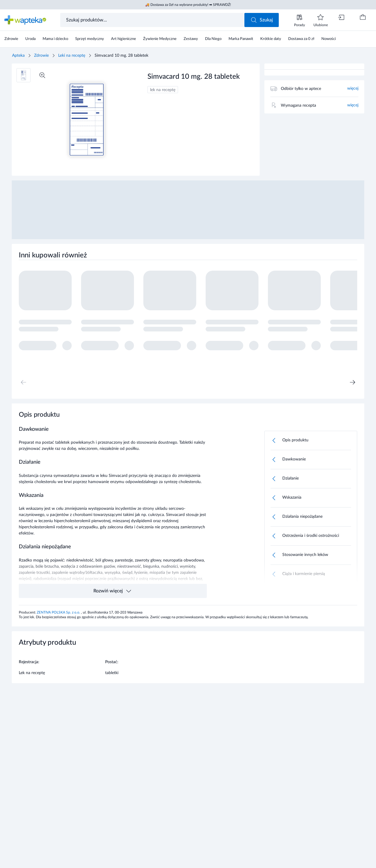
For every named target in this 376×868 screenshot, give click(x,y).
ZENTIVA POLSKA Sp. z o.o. (59, 612)
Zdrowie (41, 56)
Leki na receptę (72, 56)
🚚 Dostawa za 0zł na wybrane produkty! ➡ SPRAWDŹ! (188, 5)
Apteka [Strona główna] (18, 56)
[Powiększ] (42, 75)
